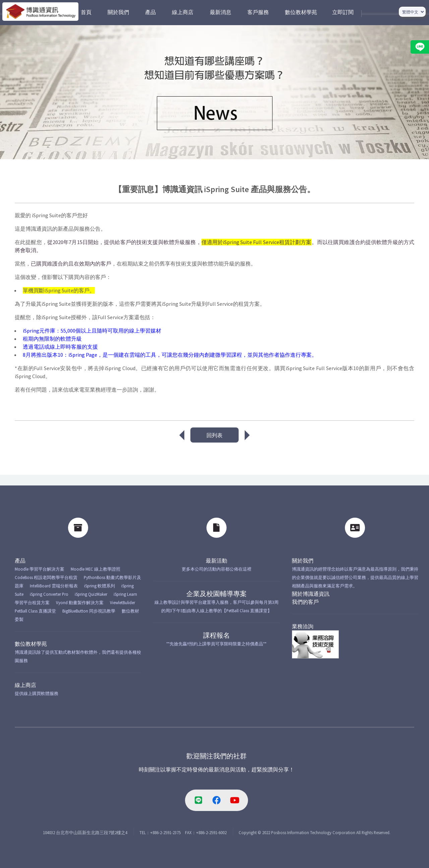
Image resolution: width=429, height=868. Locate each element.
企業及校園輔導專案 (217, 594)
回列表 (214, 435)
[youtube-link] (235, 800)
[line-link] (198, 800)
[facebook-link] (217, 800)
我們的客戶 (305, 602)
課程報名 (217, 635)
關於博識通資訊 (311, 594)
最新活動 (217, 561)
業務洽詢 (303, 626)
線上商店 (25, 685)
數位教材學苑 (31, 644)
